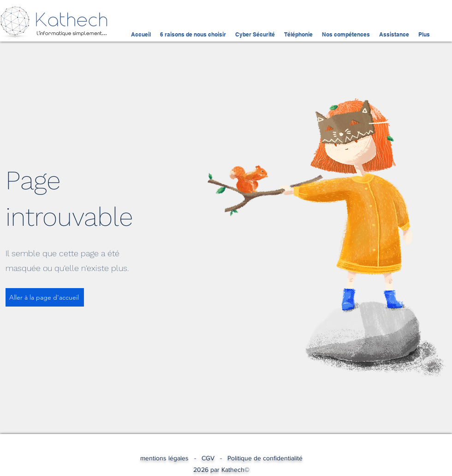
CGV (208, 458)
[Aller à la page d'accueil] (45, 297)
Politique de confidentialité (265, 458)
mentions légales (167, 458)
